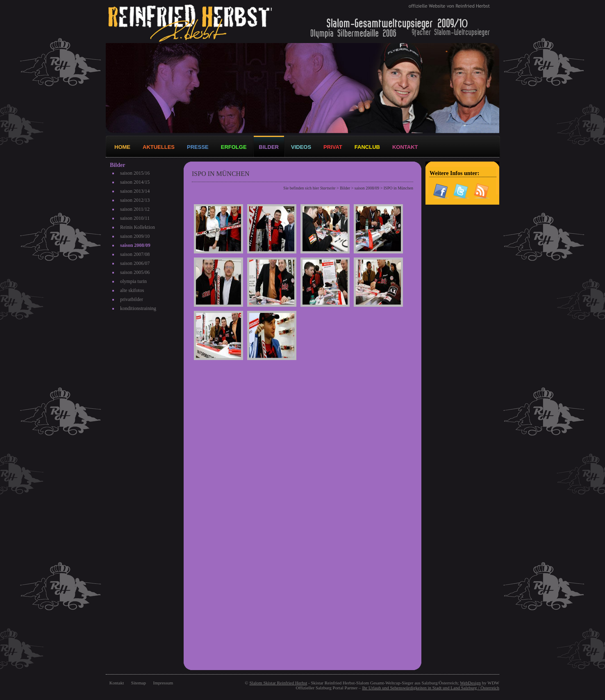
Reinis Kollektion (138, 227)
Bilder (345, 188)
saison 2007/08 (135, 254)
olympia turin (133, 281)
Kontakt (117, 683)
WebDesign (470, 683)
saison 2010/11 (135, 218)
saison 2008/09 (135, 245)
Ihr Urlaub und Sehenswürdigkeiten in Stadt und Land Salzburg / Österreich (431, 688)
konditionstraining (138, 308)
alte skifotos (132, 290)
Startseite (328, 188)
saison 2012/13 (135, 200)
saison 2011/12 (135, 209)
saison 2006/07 (135, 263)
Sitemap (139, 683)
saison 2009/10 (135, 236)
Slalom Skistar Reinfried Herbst (278, 683)
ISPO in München (398, 188)
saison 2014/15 (135, 182)
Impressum (163, 683)
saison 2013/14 (135, 191)
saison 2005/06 (135, 272)
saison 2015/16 (135, 173)
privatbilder (132, 299)
